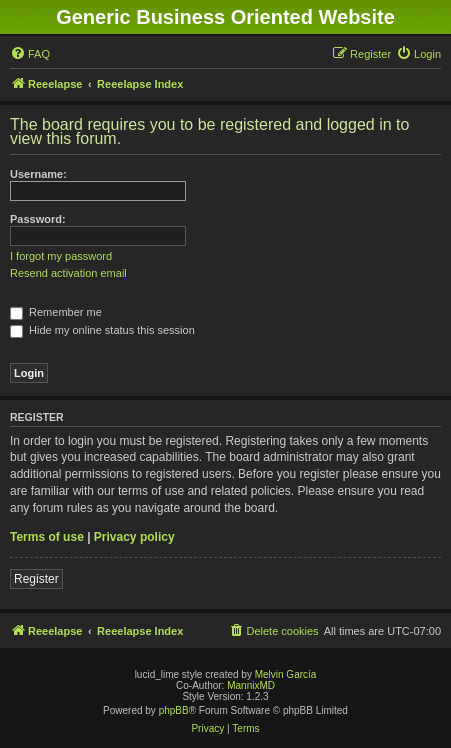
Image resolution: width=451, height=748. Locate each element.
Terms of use (47, 537)
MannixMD (251, 685)
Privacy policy (134, 537)
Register (36, 579)
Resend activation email (68, 273)
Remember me (56, 312)
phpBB (174, 710)
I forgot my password (61, 256)
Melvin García (286, 674)
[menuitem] (30, 54)
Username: (38, 174)
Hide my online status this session (102, 330)
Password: (38, 219)
